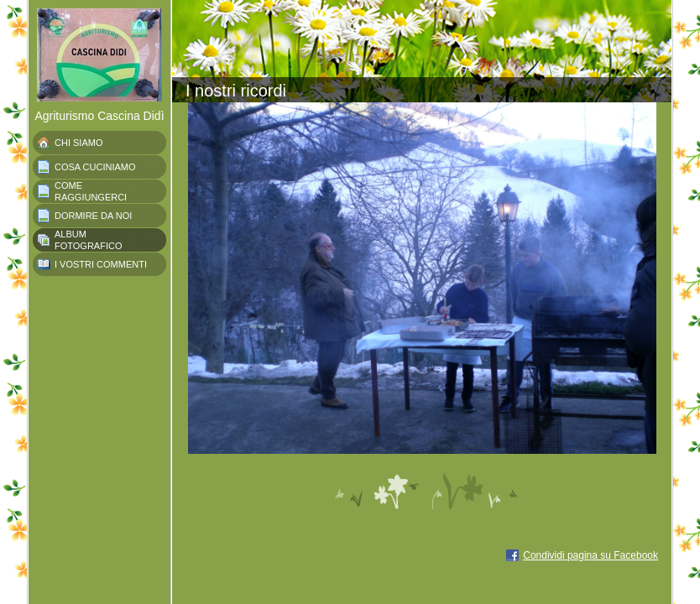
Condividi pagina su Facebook (590, 555)
